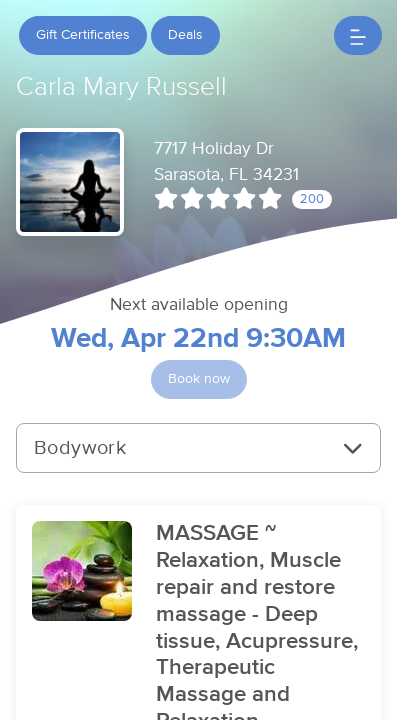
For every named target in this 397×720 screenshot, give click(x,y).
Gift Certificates (83, 35)
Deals (185, 35)
